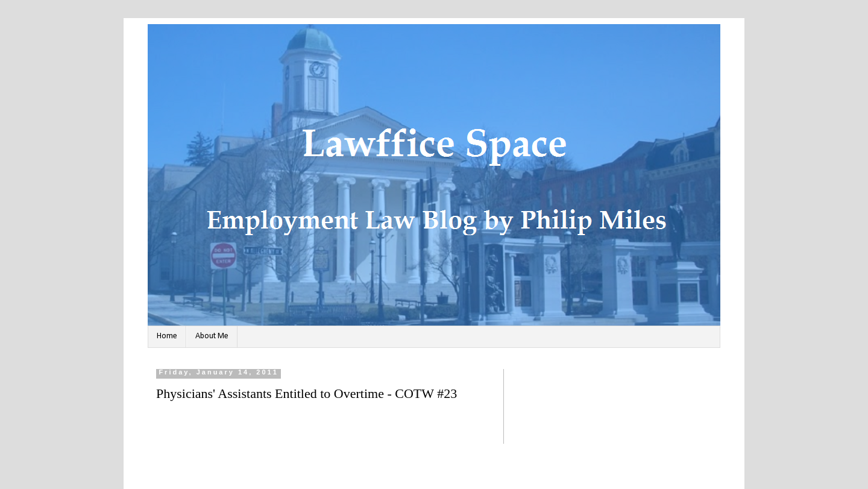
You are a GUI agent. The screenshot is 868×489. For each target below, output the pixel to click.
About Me (212, 336)
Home (167, 336)
